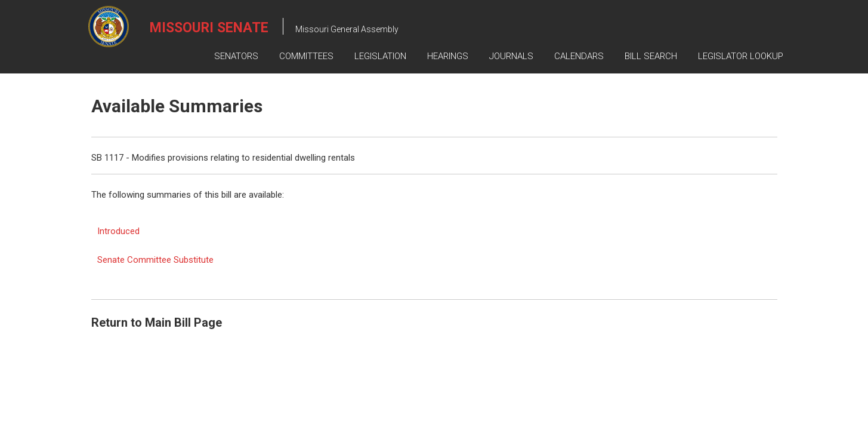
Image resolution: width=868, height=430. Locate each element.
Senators (236, 56)
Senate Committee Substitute (155, 260)
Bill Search (651, 56)
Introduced (118, 231)
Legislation (380, 56)
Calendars (579, 56)
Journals (511, 56)
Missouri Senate (209, 28)
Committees (306, 56)
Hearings (448, 56)
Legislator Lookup (741, 56)
